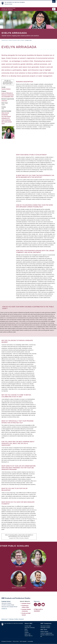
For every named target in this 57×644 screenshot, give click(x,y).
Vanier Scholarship (6, 120)
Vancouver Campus (45, 626)
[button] (8, 132)
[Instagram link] (36, 605)
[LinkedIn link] (39, 605)
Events (26, 631)
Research (21, 619)
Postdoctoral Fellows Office (25, 606)
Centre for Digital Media (46, 633)
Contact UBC (28, 626)
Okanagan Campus (45, 628)
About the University (30, 628)
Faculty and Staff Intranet (26, 614)
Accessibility (30, 641)
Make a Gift (27, 634)
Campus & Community (13, 40)
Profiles (16, 619)
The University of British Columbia (24, 3)
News (26, 629)
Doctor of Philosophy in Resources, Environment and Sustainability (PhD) (8, 95)
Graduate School (5, 40)
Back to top (5, 619)
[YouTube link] (43, 605)
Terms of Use (16, 641)
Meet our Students (21, 40)
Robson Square (44, 632)
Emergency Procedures (6, 641)
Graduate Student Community (26, 610)
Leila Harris (4, 101)
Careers (27, 632)
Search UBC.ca (28, 636)
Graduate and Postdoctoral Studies (28, 598)
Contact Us (4, 608)
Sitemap (11, 619)
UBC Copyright (23, 641)
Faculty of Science (6, 89)
